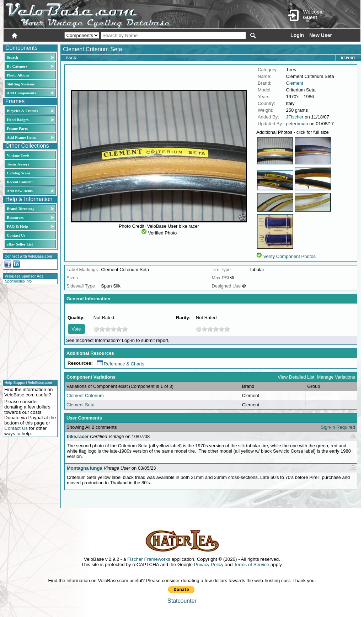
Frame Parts (17, 128)
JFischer (295, 117)
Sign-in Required (338, 427)
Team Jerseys (18, 164)
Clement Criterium (85, 395)
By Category (17, 66)
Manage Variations (336, 377)
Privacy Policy (209, 565)
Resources (15, 217)
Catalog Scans (18, 173)
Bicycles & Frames (23, 111)
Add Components (21, 93)
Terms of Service (251, 565)
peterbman (297, 124)
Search (12, 57)
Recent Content (20, 182)
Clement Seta (81, 405)
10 (125, 329)
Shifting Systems (21, 84)
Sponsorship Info (18, 281)
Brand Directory (21, 209)
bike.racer (78, 436)
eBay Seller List (20, 244)
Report (348, 58)
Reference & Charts (121, 364)
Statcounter (182, 601)
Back (71, 58)
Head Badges (18, 120)
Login (297, 35)
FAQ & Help (17, 226)
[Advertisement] (28, 331)
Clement (295, 83)
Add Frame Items (22, 137)
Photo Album (18, 75)
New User (321, 35)
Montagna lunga (85, 468)
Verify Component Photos (290, 256)
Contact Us (16, 235)
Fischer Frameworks (149, 559)
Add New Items (20, 191)
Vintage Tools (18, 155)
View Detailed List (296, 377)
